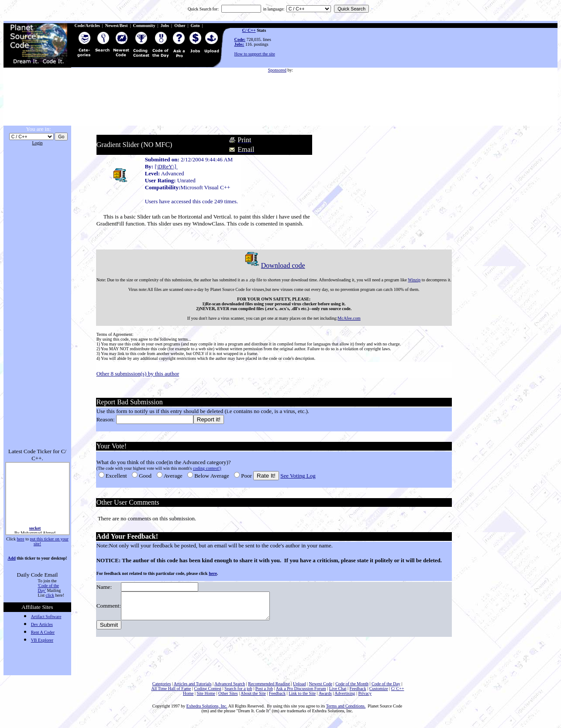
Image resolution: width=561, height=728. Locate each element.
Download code (273, 265)
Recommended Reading (269, 689)
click (50, 595)
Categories (162, 689)
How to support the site (255, 54)
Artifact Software (46, 617)
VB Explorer (42, 640)
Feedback (358, 694)
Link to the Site (302, 699)
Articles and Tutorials (193, 689)
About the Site (253, 699)
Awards (325, 699)
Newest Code (321, 689)
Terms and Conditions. (346, 711)
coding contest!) (206, 468)
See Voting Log (297, 476)
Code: (240, 39)
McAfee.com (348, 318)
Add (11, 558)
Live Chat (338, 694)
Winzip (413, 280)
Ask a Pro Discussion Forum (301, 694)
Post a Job (264, 694)
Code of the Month (352, 689)
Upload (299, 689)
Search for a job (238, 694)
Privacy (365, 699)
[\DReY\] (165, 166)
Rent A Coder (43, 632)
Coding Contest (208, 694)
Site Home (206, 699)
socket (35, 530)
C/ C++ (249, 30)
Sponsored (277, 70)
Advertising (345, 699)
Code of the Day (386, 689)
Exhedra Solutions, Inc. (207, 711)
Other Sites (228, 699)
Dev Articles (42, 624)
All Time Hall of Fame (171, 694)
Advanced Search (230, 689)
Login (38, 143)
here (20, 539)
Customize (379, 694)
